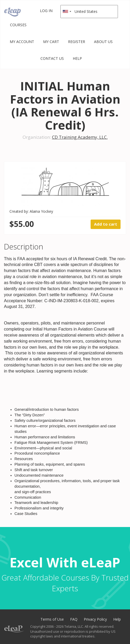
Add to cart (106, 224)
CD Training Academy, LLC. (80, 137)
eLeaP (12, 12)
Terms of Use (52, 619)
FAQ (74, 619)
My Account (22, 42)
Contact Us (52, 58)
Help (77, 58)
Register (77, 42)
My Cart (51, 42)
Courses (18, 25)
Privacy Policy (95, 619)
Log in (46, 11)
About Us (103, 42)
